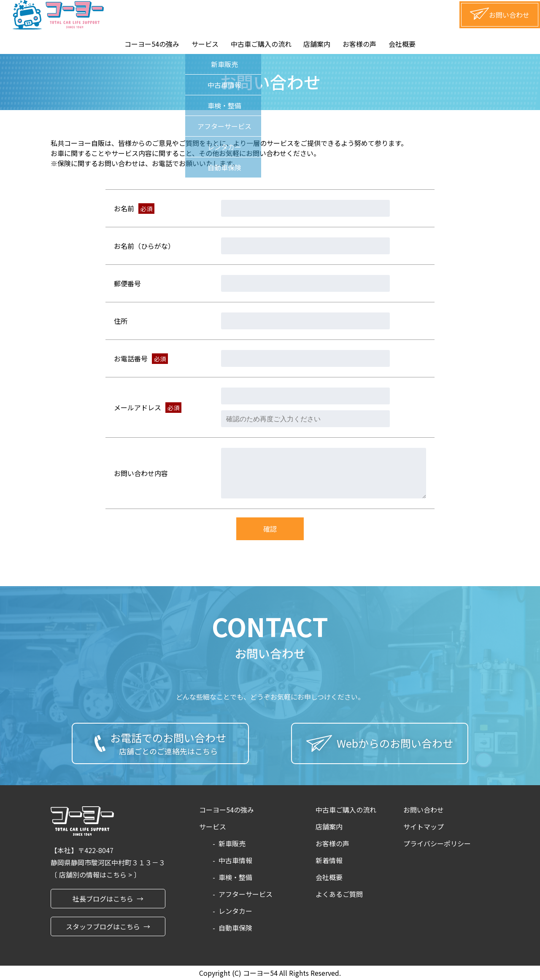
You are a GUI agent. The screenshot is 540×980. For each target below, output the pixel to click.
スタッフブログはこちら (103, 926)
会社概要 (402, 44)
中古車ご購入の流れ (261, 44)
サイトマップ (424, 827)
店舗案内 (317, 44)
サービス (205, 44)
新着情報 (329, 860)
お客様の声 (359, 44)
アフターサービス (246, 894)
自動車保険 (235, 928)
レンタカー (235, 911)
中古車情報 (235, 860)
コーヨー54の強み (152, 44)
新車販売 (232, 843)
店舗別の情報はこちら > (96, 875)
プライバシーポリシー (437, 843)
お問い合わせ (424, 810)
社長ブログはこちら (103, 899)
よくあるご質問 (339, 894)
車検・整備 (235, 877)
